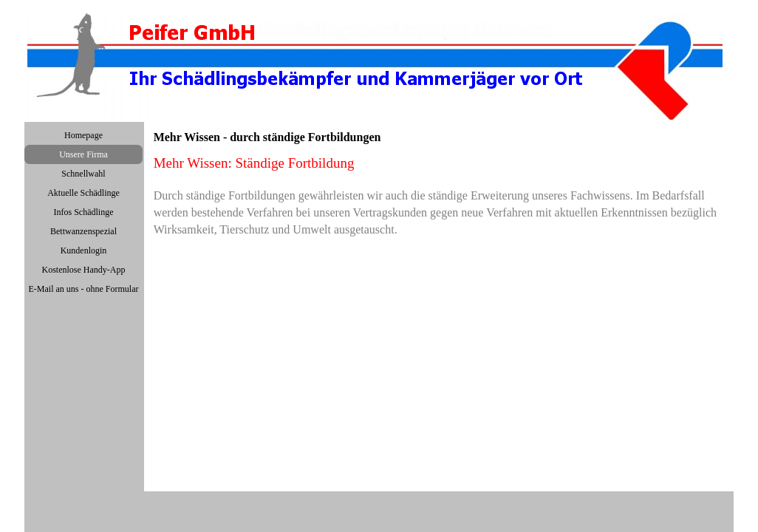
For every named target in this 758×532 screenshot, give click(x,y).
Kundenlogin (84, 250)
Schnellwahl (83, 174)
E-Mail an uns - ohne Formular (84, 289)
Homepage (83, 135)
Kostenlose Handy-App (84, 270)
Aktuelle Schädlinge (83, 193)
